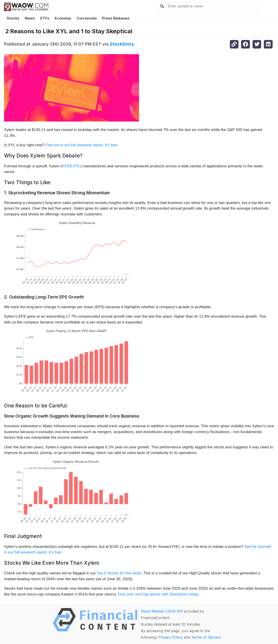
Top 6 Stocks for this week (119, 573)
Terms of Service (206, 637)
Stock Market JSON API (162, 611)
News (30, 18)
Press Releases (116, 18)
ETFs (45, 18)
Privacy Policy (170, 637)
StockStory (122, 44)
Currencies (87, 18)
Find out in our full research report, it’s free (81, 145)
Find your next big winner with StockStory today (158, 594)
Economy (63, 18)
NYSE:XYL (71, 166)
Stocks (13, 18)
